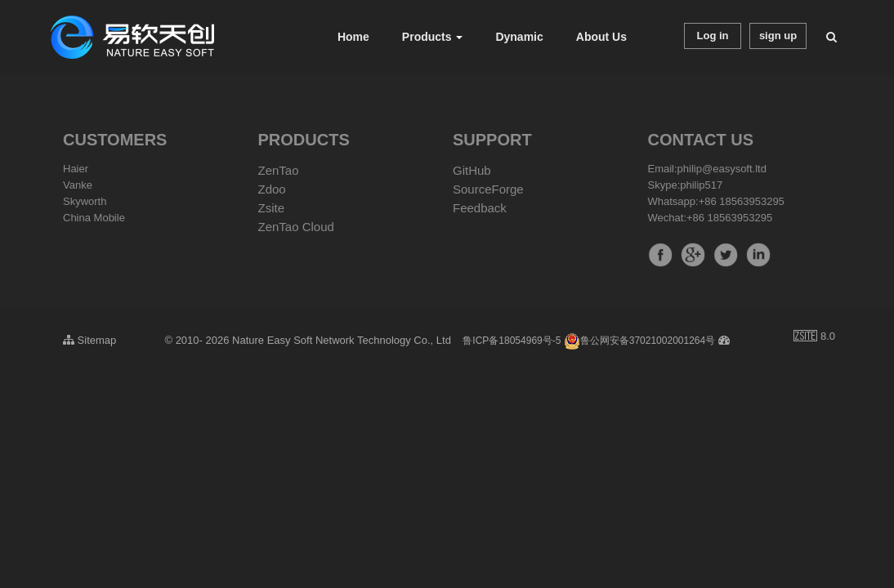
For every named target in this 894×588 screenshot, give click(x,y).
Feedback (480, 208)
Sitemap (89, 340)
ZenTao (279, 170)
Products (433, 37)
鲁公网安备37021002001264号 (639, 341)
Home (353, 37)
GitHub (472, 170)
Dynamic (519, 37)
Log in (713, 36)
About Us (601, 37)
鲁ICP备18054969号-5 (512, 341)
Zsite (272, 208)
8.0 (814, 337)
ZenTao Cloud (296, 227)
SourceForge (488, 189)
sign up (778, 36)
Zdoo (272, 189)
